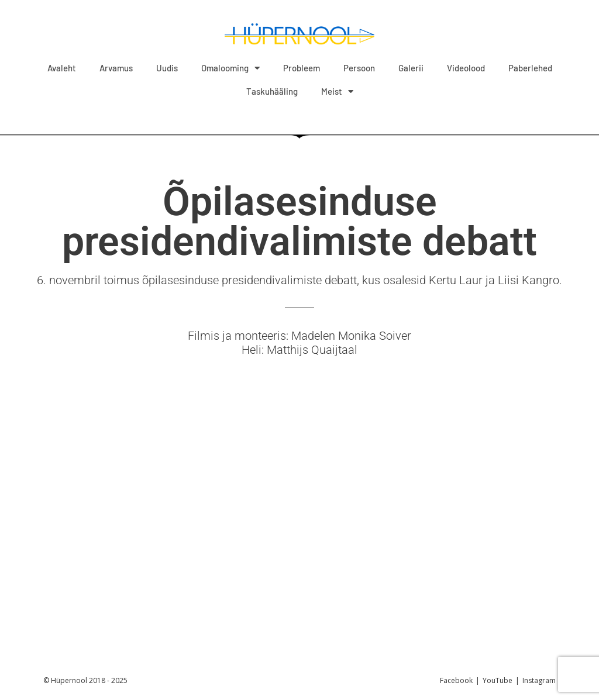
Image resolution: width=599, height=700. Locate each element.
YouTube (498, 680)
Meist (337, 92)
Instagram (539, 680)
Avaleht (62, 68)
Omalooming (230, 68)
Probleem (302, 68)
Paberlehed (530, 68)
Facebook (456, 680)
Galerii (411, 68)
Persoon (359, 68)
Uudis (167, 68)
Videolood (466, 68)
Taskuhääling (272, 91)
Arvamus (116, 68)
